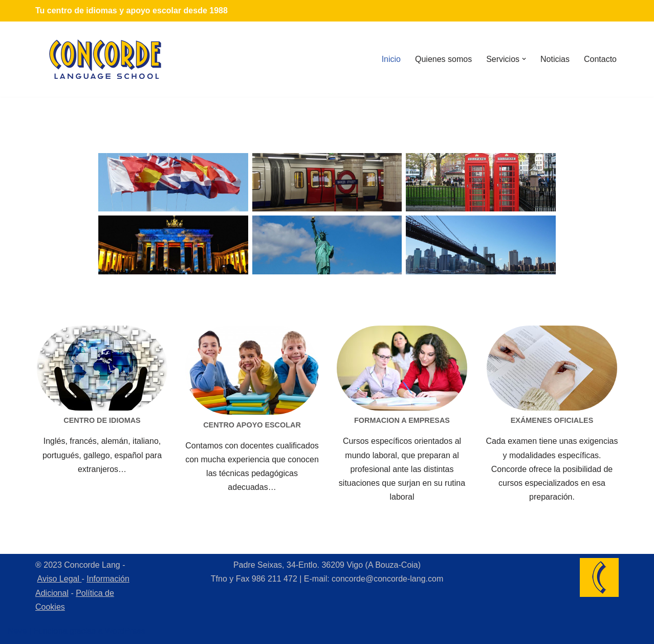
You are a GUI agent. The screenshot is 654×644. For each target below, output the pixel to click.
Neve (17, 631)
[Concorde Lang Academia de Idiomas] (105, 59)
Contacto (600, 59)
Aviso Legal (60, 579)
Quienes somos (443, 59)
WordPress (125, 631)
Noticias (555, 59)
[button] (524, 59)
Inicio (391, 59)
